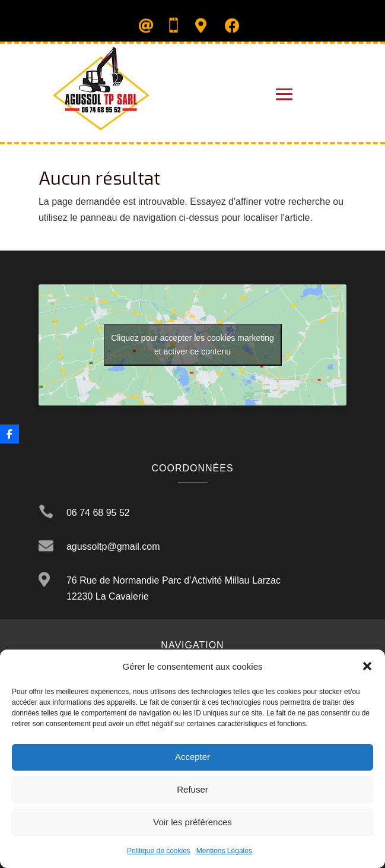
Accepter (192, 757)
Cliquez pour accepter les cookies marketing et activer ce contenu (192, 345)
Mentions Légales (224, 851)
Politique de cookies (159, 851)
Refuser (192, 789)
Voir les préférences (192, 822)
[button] (367, 666)
